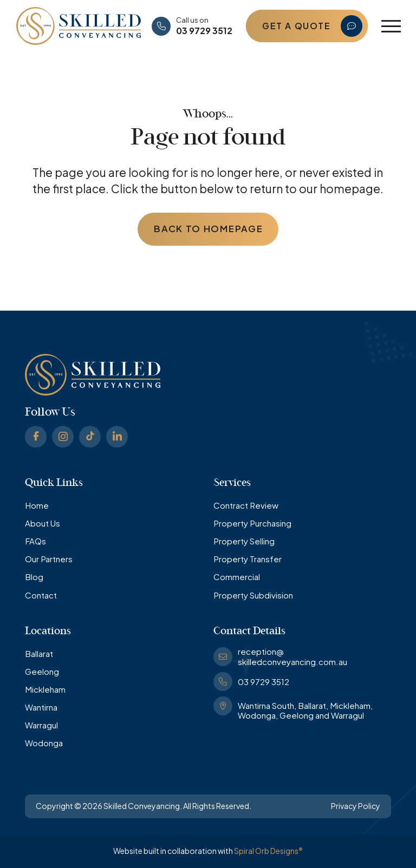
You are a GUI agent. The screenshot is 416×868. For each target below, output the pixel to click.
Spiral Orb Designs (268, 851)
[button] (391, 26)
